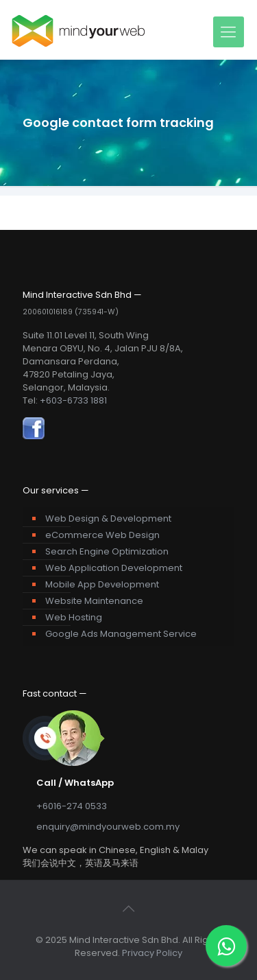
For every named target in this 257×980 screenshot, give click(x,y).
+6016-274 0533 (72, 806)
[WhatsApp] (226, 946)
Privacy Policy (152, 953)
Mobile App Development (102, 584)
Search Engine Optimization (107, 551)
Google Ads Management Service (121, 634)
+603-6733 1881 (73, 400)
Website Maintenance (94, 601)
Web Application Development (114, 568)
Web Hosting (74, 617)
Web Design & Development (108, 518)
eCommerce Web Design (102, 535)
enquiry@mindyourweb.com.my (108, 827)
